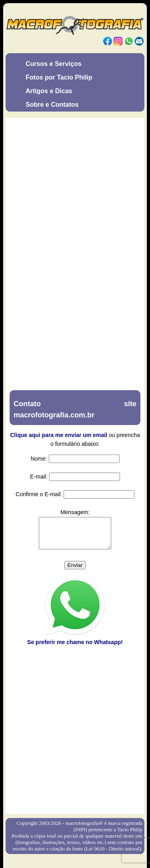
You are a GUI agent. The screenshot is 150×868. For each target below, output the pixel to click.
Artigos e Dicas (49, 91)
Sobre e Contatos (52, 105)
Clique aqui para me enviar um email (59, 435)
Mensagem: (75, 512)
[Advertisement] (75, 733)
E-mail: (39, 477)
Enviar (75, 571)
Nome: (39, 459)
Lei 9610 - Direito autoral (113, 855)
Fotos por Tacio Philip (59, 77)
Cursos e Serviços (54, 64)
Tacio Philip (130, 835)
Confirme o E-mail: (39, 494)
